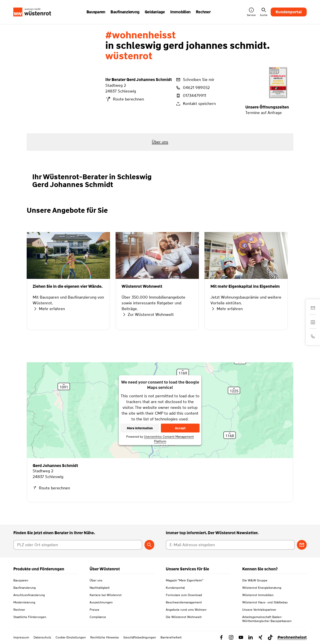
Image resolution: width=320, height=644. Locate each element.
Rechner (19, 610)
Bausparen (21, 580)
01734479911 (191, 96)
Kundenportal (289, 12)
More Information (140, 428)
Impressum (21, 637)
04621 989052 (193, 88)
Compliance (98, 617)
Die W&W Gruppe (255, 580)
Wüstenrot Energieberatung (262, 588)
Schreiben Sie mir (195, 80)
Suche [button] (264, 12)
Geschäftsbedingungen (140, 637)
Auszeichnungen (101, 602)
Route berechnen (125, 99)
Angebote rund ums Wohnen (186, 610)
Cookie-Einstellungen (71, 637)
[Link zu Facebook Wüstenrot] (221, 637)
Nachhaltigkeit (100, 588)
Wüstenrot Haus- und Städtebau (265, 602)
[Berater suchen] (149, 545)
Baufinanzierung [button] (125, 12)
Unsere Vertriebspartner (259, 610)
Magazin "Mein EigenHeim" (185, 580)
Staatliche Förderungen (30, 617)
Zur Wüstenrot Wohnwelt (148, 315)
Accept (180, 428)
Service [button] (251, 12)
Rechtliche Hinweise (105, 637)
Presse (94, 610)
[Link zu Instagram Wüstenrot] (231, 637)
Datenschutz (42, 637)
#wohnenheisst (292, 637)
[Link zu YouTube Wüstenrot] (241, 637)
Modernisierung (24, 602)
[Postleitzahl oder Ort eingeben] (78, 545)
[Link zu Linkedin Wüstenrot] (251, 637)
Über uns (96, 580)
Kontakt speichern (196, 104)
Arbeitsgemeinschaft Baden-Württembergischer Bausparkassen (267, 619)
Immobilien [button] (180, 12)
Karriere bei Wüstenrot (106, 595)
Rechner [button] (203, 12)
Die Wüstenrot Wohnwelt (184, 617)
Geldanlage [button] (155, 12)
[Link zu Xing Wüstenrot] (260, 637)
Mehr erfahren (49, 309)
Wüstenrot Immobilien (258, 595)
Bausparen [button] (96, 12)
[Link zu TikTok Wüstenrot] (270, 637)
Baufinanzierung (25, 588)
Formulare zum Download (184, 595)
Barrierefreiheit (171, 637)
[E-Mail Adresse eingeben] (230, 545)
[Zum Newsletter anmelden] (302, 545)
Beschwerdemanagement (184, 602)
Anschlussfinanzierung (29, 595)
